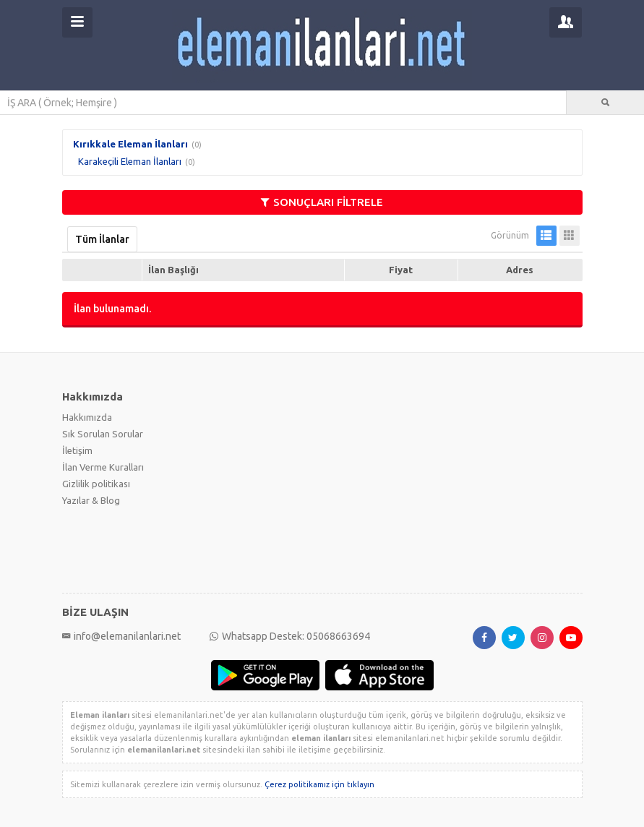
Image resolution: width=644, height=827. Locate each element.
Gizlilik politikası (96, 484)
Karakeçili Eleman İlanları (130, 161)
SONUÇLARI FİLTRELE (322, 202)
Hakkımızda (87, 417)
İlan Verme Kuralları (103, 467)
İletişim (77, 450)
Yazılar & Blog (91, 500)
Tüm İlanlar (102, 239)
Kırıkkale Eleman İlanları (130, 144)
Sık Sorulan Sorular (103, 434)
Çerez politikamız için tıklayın (319, 784)
